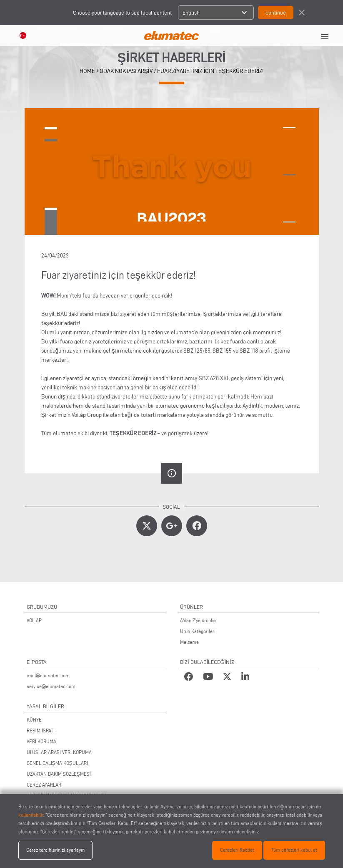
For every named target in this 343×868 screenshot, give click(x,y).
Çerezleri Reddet (237, 850)
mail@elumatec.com (48, 675)
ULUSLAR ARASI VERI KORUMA (59, 752)
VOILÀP (34, 620)
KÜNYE (34, 720)
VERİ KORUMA (41, 741)
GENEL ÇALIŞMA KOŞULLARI (57, 763)
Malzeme (189, 642)
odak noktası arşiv (126, 71)
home (87, 71)
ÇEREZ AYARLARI (45, 785)
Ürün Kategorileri (198, 631)
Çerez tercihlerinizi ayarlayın (55, 850)
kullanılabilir (31, 815)
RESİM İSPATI (41, 730)
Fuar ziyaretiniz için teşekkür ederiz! (210, 71)
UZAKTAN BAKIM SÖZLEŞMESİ (59, 774)
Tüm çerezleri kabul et (294, 850)
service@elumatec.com (51, 686)
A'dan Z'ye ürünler (198, 620)
